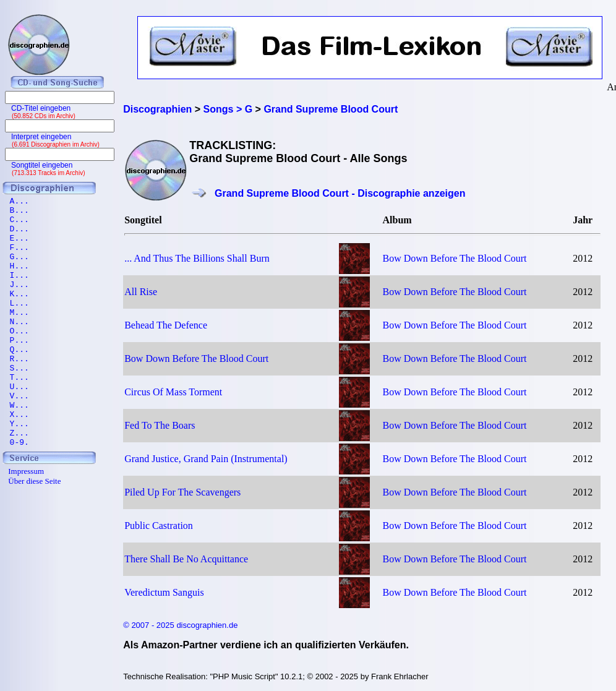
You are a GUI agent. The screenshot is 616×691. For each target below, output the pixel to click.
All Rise (141, 292)
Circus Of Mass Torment (173, 392)
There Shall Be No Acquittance (186, 559)
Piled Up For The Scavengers (182, 492)
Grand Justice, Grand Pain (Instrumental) (206, 459)
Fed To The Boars (160, 425)
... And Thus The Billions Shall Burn (197, 258)
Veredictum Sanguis (164, 592)
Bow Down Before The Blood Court (454, 258)
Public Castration (159, 526)
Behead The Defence (166, 325)
